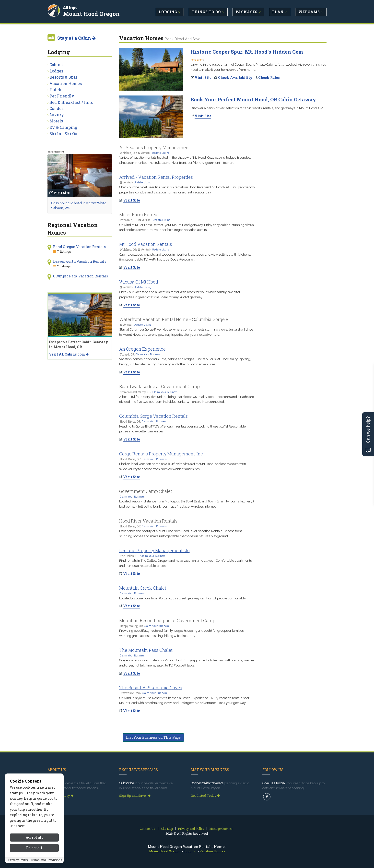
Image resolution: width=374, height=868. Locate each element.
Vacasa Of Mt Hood (139, 282)
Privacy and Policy (191, 829)
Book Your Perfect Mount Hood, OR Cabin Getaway (253, 99)
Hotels (56, 89)
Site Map (167, 829)
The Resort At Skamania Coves (151, 688)
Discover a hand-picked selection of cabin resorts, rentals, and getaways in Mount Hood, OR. (257, 108)
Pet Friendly (62, 96)
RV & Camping (63, 127)
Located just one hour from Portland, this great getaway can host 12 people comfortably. (183, 598)
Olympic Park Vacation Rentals (81, 276)
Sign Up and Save (135, 796)
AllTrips (71, 7)
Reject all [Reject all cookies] (34, 859)
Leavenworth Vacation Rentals (80, 261)
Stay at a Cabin (76, 38)
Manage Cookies (221, 829)
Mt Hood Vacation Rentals (146, 244)
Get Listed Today (205, 796)
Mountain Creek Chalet (143, 588)
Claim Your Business (148, 354)
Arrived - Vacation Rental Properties (156, 177)
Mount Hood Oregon (92, 13)
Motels (56, 121)
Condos (56, 108)
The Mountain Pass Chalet (146, 650)
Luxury (57, 115)
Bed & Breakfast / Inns (71, 102)
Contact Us (147, 829)
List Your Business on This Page (153, 737)
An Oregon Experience (142, 349)
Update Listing (161, 153)
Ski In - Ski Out (64, 134)
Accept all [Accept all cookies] (34, 849)
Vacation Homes (66, 83)
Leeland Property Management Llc (154, 550)
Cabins (56, 65)
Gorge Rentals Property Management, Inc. (162, 454)
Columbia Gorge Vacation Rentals (153, 416)
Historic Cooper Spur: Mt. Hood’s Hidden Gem (247, 52)
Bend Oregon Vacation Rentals (79, 247)
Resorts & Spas (64, 77)
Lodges (56, 71)
